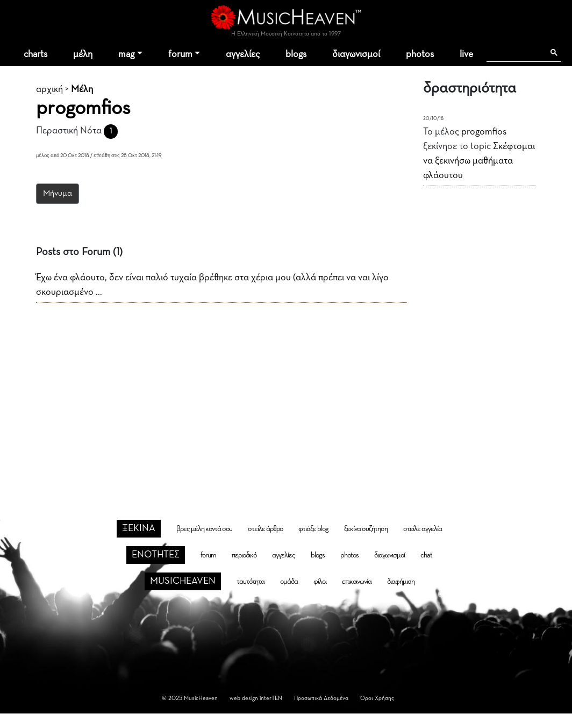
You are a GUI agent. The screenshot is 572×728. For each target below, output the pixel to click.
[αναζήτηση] (515, 53)
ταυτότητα (251, 582)
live (466, 54)
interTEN (271, 698)
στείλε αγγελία (423, 529)
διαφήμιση (401, 582)
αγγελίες (243, 54)
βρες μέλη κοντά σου (204, 529)
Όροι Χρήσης (377, 698)
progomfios (484, 132)
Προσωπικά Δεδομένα (321, 698)
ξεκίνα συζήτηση (366, 529)
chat (426, 555)
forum (180, 54)
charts (35, 54)
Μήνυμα (58, 194)
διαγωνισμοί (356, 54)
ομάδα (289, 582)
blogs (296, 54)
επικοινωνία (357, 582)
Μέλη (82, 89)
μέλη (83, 54)
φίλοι (320, 582)
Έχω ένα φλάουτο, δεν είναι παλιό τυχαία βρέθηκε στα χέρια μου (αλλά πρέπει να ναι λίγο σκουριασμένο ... (212, 285)
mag (126, 54)
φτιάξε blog (313, 529)
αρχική (49, 89)
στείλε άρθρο (265, 529)
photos (420, 54)
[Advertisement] (286, 394)
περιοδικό (244, 555)
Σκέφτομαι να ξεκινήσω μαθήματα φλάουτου (479, 161)
